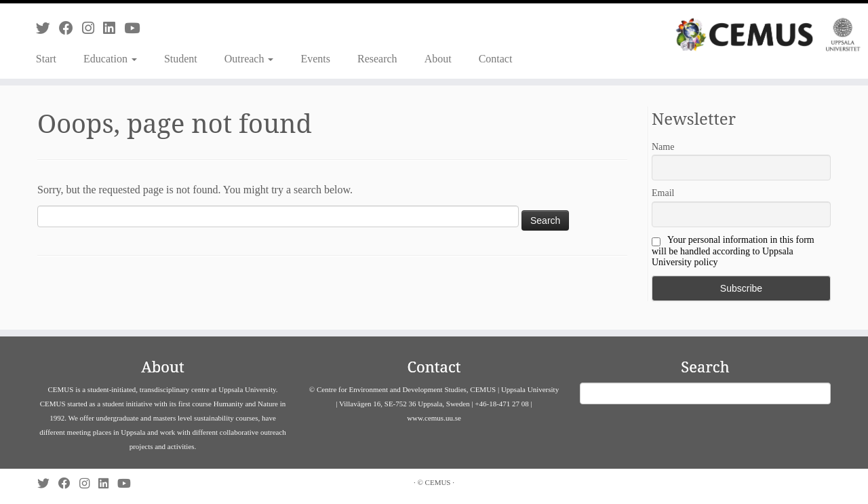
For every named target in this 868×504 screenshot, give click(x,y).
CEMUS (438, 482)
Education (110, 59)
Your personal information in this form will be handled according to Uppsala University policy (733, 251)
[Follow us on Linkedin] (114, 28)
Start (46, 59)
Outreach (249, 59)
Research (377, 59)
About (438, 59)
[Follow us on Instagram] (93, 28)
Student (181, 59)
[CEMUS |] (768, 35)
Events (315, 59)
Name (663, 147)
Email (663, 193)
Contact (496, 59)
